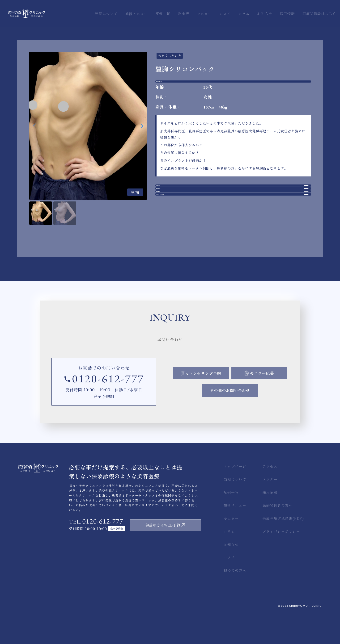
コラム (229, 562)
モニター (231, 549)
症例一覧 (231, 523)
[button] (142, 126)
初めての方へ (235, 601)
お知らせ (231, 575)
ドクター (270, 510)
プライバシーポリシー (281, 562)
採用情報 (270, 523)
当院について (235, 510)
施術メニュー (235, 536)
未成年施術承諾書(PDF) (283, 549)
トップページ (235, 497)
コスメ (229, 588)
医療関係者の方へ (277, 536)
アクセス (270, 497)
